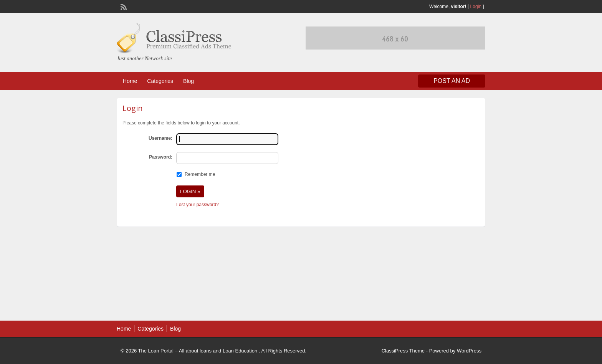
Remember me (200, 174)
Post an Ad (452, 81)
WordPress (469, 351)
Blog (189, 81)
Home (130, 81)
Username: (160, 138)
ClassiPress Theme (403, 351)
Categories (160, 81)
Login (476, 7)
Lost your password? (198, 205)
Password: (161, 157)
